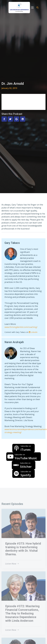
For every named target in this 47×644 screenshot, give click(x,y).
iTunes (26, 448)
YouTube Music (26, 457)
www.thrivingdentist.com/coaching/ (21, 327)
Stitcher (26, 465)
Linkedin (33, 332)
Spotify (26, 474)
